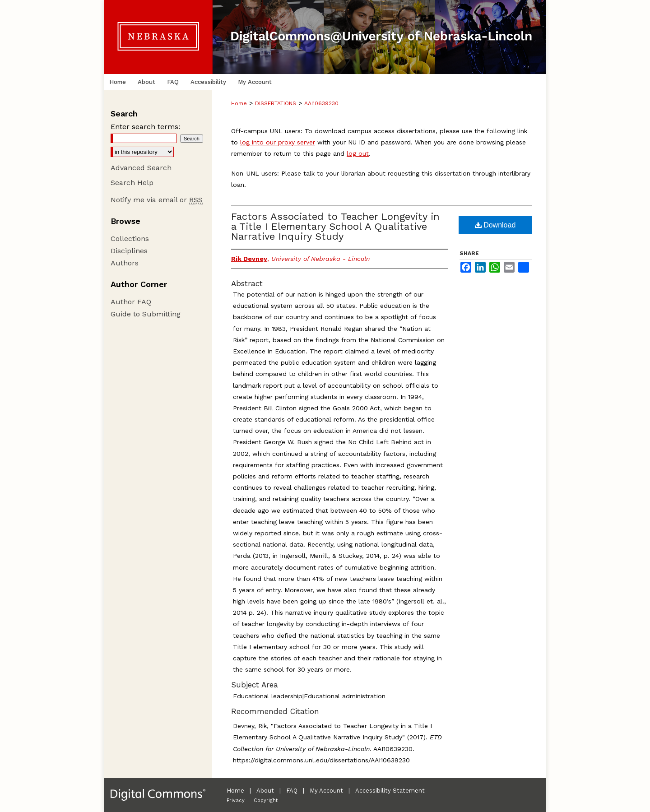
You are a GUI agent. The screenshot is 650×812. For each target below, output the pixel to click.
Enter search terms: (145, 127)
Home (239, 103)
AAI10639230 (321, 103)
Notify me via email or (157, 200)
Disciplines (129, 251)
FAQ (292, 791)
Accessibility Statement (390, 791)
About (265, 791)
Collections (130, 239)
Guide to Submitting (146, 314)
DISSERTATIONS (276, 103)
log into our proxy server (278, 142)
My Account (326, 791)
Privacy (236, 800)
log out (358, 153)
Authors (125, 263)
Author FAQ (131, 302)
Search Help (132, 183)
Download (495, 225)
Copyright (266, 800)
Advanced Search (141, 168)
